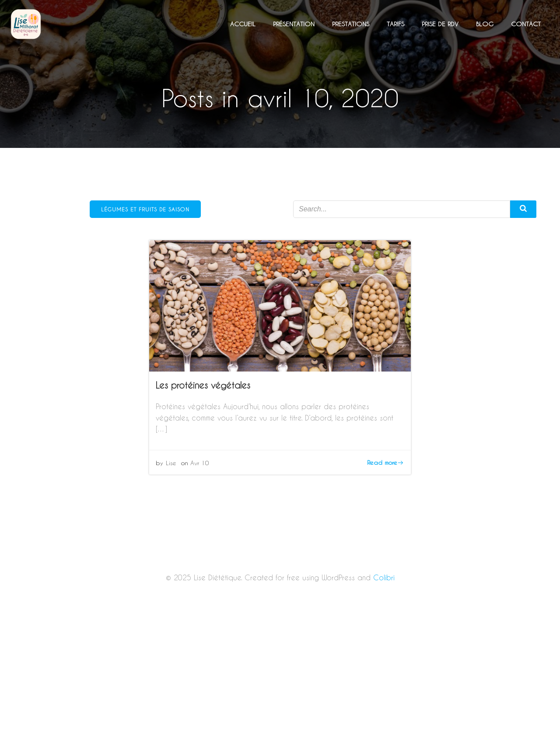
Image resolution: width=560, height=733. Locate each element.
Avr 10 (200, 463)
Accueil (243, 24)
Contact (526, 24)
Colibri (384, 577)
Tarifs (395, 24)
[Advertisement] (280, 668)
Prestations (351, 24)
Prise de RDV (440, 24)
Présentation (294, 24)
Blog (485, 24)
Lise (171, 463)
